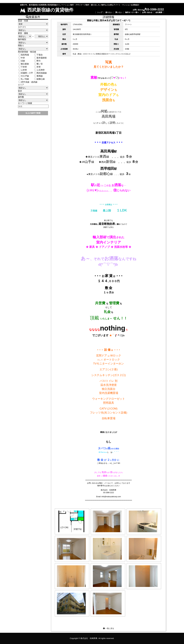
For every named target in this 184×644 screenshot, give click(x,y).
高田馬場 (24, 55)
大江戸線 (24, 76)
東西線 (39, 76)
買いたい (119, 12)
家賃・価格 (23, 33)
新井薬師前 (41, 58)
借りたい (109, 12)
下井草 (23, 67)
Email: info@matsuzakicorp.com (109, 497)
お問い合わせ (147, 12)
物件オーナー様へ (132, 12)
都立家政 (24, 64)
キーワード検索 (25, 103)
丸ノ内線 (24, 79)
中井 (22, 58)
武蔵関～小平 (26, 73)
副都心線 (40, 79)
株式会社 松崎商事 (89, 638)
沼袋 (22, 61)
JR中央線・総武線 (28, 82)
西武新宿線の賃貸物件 (47, 10)
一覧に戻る (108, 628)
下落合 (39, 55)
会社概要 (159, 12)
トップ (100, 12)
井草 (38, 67)
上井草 (23, 70)
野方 (38, 61)
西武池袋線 (41, 73)
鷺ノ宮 (39, 64)
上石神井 (40, 70)
